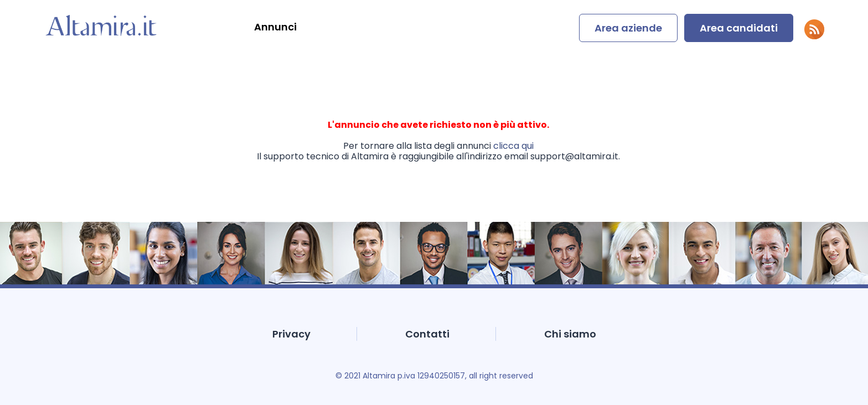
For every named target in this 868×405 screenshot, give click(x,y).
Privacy (291, 334)
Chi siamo (570, 334)
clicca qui (513, 146)
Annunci (275, 27)
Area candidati (739, 28)
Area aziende (628, 28)
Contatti (427, 334)
